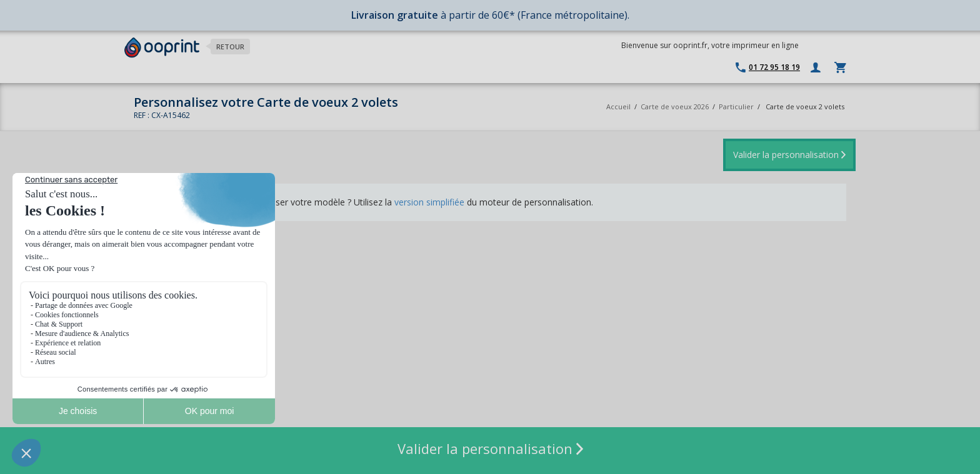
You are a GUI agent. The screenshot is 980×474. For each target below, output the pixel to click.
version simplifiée (429, 202)
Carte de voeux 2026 (675, 106)
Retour (230, 47)
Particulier (736, 106)
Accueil (618, 106)
